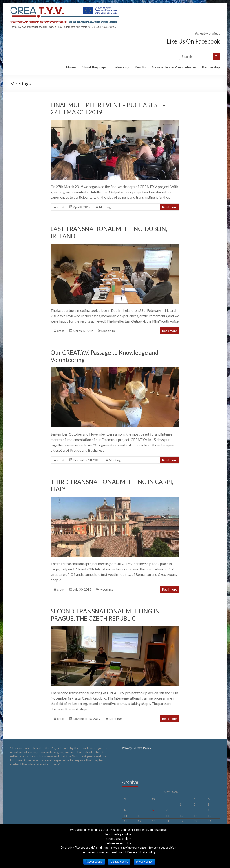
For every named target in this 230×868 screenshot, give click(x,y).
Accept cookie (94, 862)
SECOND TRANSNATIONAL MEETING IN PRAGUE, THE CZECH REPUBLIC (105, 615)
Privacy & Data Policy (136, 748)
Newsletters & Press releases (174, 67)
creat (61, 207)
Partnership (211, 67)
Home (71, 67)
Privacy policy (144, 862)
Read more (169, 207)
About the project (95, 67)
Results (140, 67)
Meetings (122, 67)
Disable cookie (119, 862)
